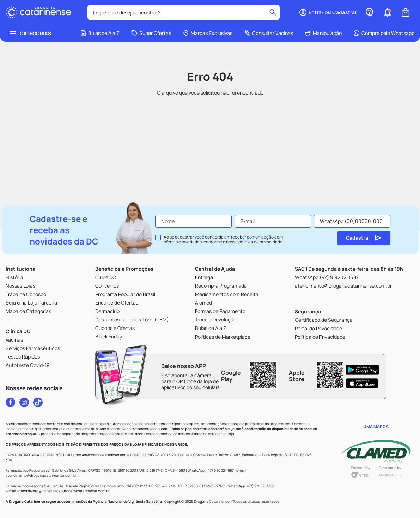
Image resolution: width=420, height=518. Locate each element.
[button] (328, 12)
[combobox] (184, 12)
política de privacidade (260, 242)
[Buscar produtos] (273, 12)
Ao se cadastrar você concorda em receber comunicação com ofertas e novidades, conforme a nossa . (224, 240)
